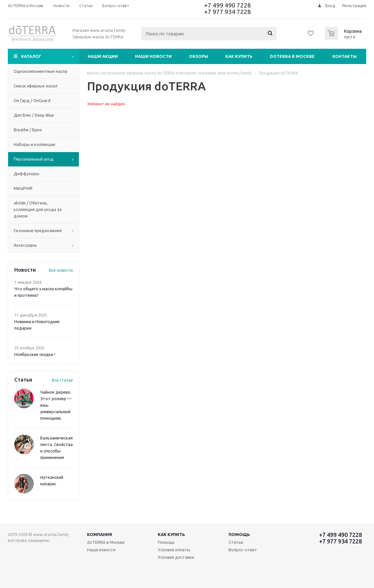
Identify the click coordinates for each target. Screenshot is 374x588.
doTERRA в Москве (292, 56)
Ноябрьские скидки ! (35, 354)
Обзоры (199, 56)
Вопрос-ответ (243, 550)
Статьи (236, 542)
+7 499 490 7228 (228, 5)
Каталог (31, 56)
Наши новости (153, 56)
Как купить (239, 56)
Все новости (61, 270)
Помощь (239, 534)
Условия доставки (176, 557)
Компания (100, 534)
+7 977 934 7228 (228, 12)
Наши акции (103, 56)
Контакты (345, 56)
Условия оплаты (174, 550)
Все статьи (62, 380)
